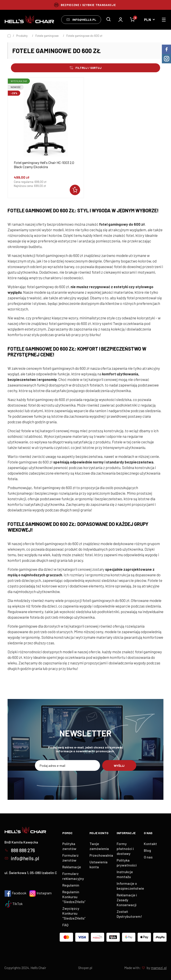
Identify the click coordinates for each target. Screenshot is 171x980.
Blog (147, 850)
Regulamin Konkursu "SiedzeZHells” (74, 897)
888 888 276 (20, 850)
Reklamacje (72, 867)
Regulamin (71, 885)
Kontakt (150, 844)
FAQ (65, 925)
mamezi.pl (159, 968)
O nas (148, 857)
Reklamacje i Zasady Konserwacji (127, 900)
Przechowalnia (101, 855)
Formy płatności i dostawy (125, 849)
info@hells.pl (81, 20)
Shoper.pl (85, 968)
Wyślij (119, 766)
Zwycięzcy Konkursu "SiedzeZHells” (74, 913)
